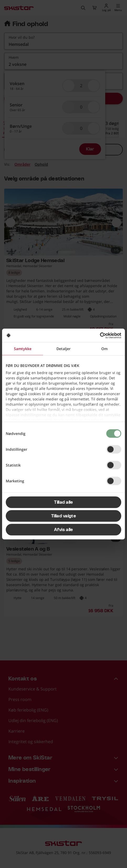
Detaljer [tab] (63, 349)
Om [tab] (104, 349)
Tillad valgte (63, 516)
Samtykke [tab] (23, 349)
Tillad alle (63, 502)
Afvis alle (63, 530)
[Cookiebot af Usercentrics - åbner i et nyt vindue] (98, 335)
